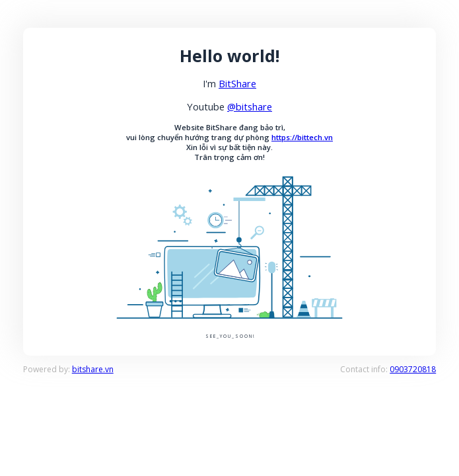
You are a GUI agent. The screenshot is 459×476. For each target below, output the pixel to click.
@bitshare (250, 106)
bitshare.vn (93, 369)
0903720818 (413, 369)
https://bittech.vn (302, 137)
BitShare (237, 83)
